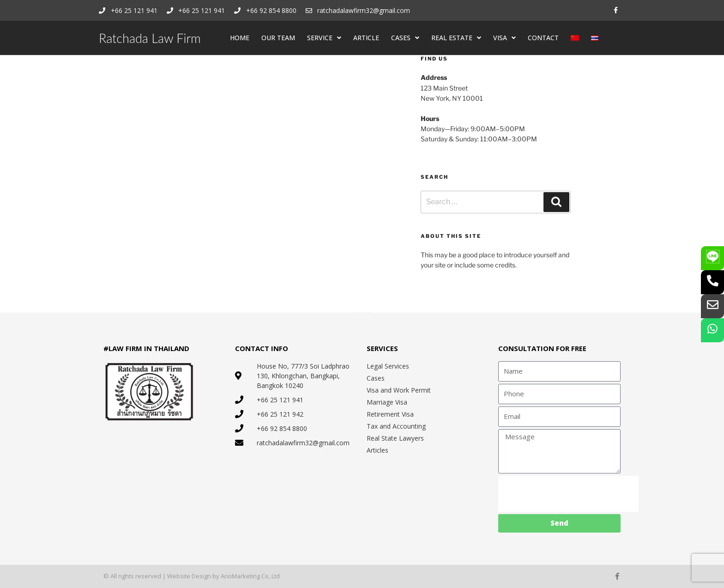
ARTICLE (366, 38)
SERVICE (324, 38)
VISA (504, 38)
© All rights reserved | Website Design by (162, 576)
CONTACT (543, 38)
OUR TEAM (278, 38)
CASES (405, 38)
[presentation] (568, 494)
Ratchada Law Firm (150, 38)
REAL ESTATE (456, 38)
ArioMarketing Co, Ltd (250, 576)
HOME (240, 38)
